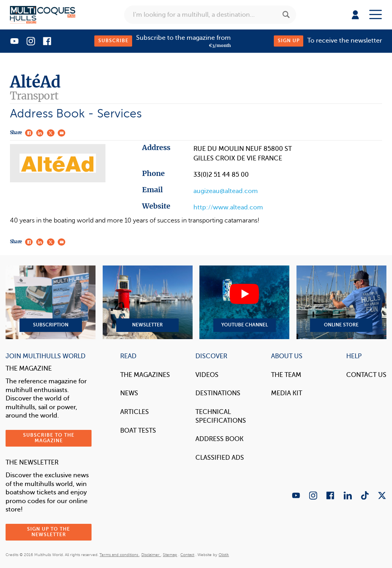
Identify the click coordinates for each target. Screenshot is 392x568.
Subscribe (113, 41)
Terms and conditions (119, 555)
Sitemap (170, 555)
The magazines (145, 375)
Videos (207, 375)
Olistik (224, 555)
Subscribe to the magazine (49, 438)
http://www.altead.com (228, 207)
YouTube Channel (244, 302)
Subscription (51, 302)
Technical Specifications (221, 416)
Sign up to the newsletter (49, 532)
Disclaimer (151, 555)
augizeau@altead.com (226, 191)
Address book (219, 439)
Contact (187, 555)
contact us (366, 375)
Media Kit (287, 393)
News (129, 393)
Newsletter (148, 302)
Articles (135, 412)
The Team (286, 375)
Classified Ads (220, 458)
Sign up (289, 41)
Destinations (218, 393)
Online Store (341, 302)
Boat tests (138, 431)
